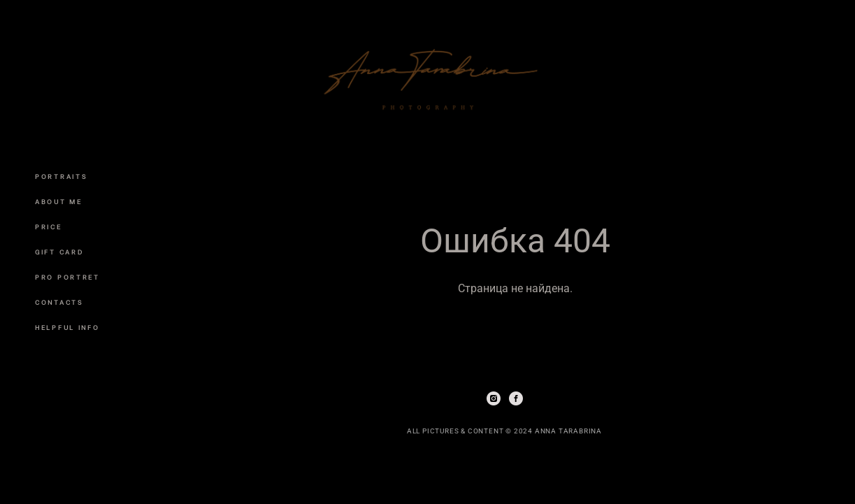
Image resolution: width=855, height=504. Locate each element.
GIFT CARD (59, 252)
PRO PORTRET (67, 278)
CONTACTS (59, 303)
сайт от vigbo (504, 472)
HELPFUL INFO (67, 328)
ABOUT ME (59, 202)
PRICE (49, 227)
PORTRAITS (61, 177)
